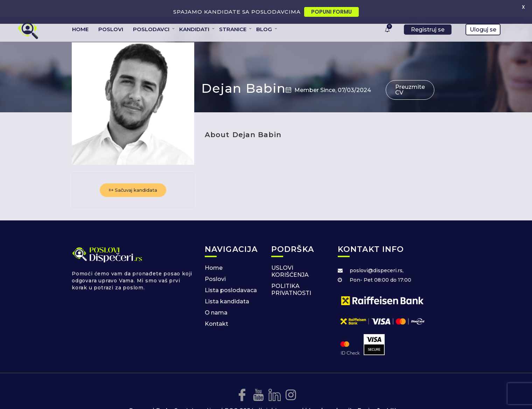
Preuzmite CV (410, 76)
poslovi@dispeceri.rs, (377, 257)
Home (214, 255)
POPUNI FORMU (331, 12)
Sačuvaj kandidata (133, 177)
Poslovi (215, 266)
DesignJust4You (380, 396)
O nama (216, 299)
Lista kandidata (227, 288)
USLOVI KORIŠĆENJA (290, 258)
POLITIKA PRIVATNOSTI (291, 276)
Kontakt (216, 311)
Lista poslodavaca (231, 277)
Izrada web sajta (332, 396)
